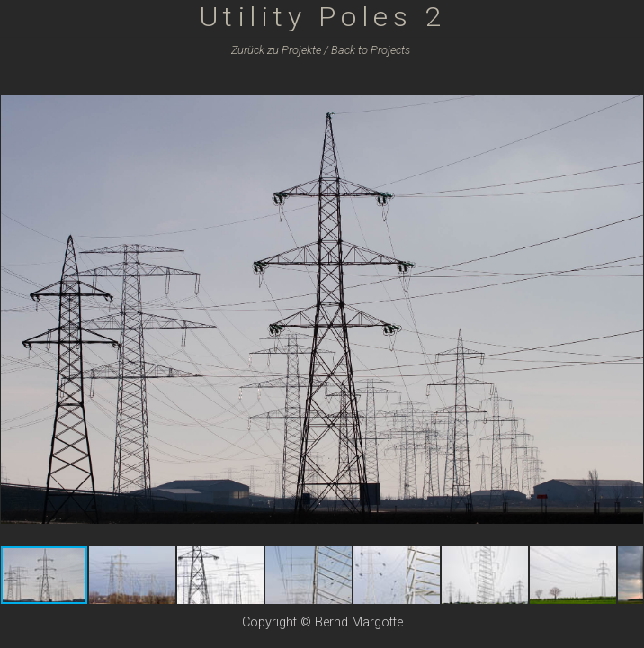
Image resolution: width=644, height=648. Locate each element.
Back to (371, 50)
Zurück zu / (280, 50)
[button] (627, 91)
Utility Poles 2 (322, 17)
